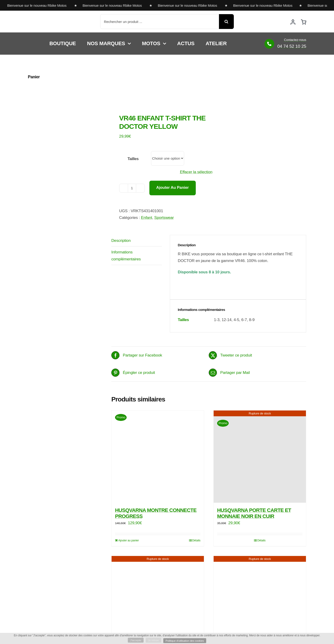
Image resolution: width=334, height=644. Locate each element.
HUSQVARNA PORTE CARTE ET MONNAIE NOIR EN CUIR (254, 513)
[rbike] (50, 18)
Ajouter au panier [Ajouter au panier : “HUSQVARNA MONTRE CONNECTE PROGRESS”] (129, 540)
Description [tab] (121, 241)
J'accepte (135, 640)
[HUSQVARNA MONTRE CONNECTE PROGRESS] (158, 457)
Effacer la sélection (196, 172)
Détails (196, 540)
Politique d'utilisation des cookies (185, 641)
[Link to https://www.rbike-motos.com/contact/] (269, 44)
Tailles (133, 159)
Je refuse (153, 640)
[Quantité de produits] (132, 188)
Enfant (147, 218)
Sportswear (164, 218)
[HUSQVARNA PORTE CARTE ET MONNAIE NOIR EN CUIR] (260, 457)
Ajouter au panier (173, 188)
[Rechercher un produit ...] (160, 22)
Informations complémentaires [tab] (126, 256)
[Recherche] (226, 22)
